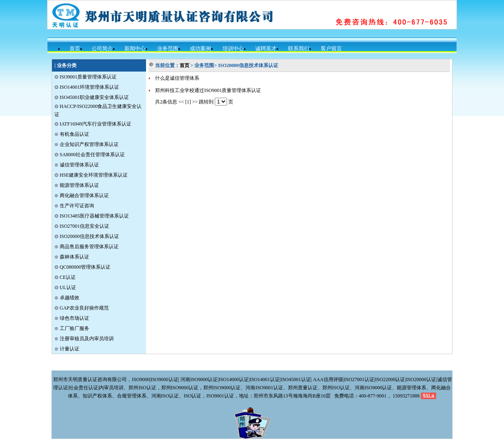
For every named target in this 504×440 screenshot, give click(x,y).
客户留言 (331, 48)
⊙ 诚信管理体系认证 (77, 165)
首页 (75, 48)
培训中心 (233, 48)
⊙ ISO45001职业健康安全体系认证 (92, 97)
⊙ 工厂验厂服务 (72, 328)
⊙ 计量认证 (67, 349)
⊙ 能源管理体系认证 (77, 185)
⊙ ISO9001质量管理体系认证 (85, 77)
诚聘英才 (266, 48)
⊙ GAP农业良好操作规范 (82, 308)
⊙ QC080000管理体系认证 (83, 267)
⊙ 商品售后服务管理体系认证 (87, 247)
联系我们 (299, 48)
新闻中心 (135, 48)
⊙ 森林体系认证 (72, 257)
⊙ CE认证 (65, 277)
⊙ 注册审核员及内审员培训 (84, 339)
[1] (188, 102)
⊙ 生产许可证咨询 (74, 206)
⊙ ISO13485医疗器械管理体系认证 (92, 216)
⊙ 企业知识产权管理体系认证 (87, 144)
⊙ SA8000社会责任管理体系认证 (90, 155)
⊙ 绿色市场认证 (72, 318)
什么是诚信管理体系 (177, 78)
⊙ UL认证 (65, 287)
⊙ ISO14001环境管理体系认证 (87, 87)
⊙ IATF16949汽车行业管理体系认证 (93, 124)
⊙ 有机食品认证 (72, 134)
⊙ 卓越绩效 (67, 298)
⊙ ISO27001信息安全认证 (82, 226)
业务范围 (168, 48)
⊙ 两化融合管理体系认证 (82, 195)
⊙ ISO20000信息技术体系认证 (87, 236)
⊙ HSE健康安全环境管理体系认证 (91, 175)
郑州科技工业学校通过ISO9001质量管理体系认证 (208, 90)
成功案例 (200, 48)
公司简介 (102, 48)
